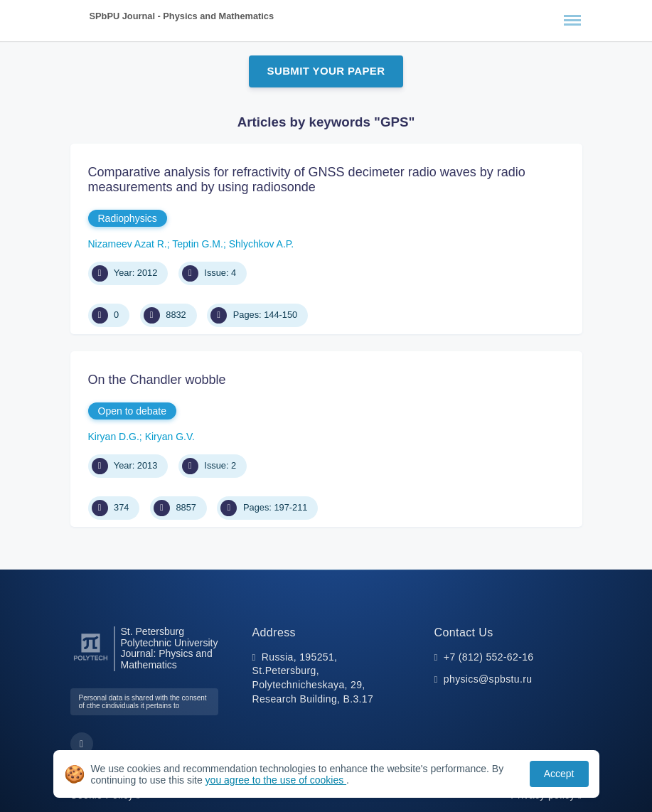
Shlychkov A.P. (262, 244)
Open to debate (133, 411)
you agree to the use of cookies (276, 780)
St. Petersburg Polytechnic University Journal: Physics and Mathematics (170, 648)
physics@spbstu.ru (488, 679)
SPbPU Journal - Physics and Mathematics (182, 16)
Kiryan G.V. (170, 437)
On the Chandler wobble (157, 380)
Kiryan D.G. (114, 437)
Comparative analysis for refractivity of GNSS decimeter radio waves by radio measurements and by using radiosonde (307, 180)
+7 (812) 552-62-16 (489, 657)
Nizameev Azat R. (128, 244)
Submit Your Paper (326, 71)
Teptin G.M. (198, 244)
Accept (559, 774)
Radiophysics (128, 218)
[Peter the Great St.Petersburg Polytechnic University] (91, 661)
